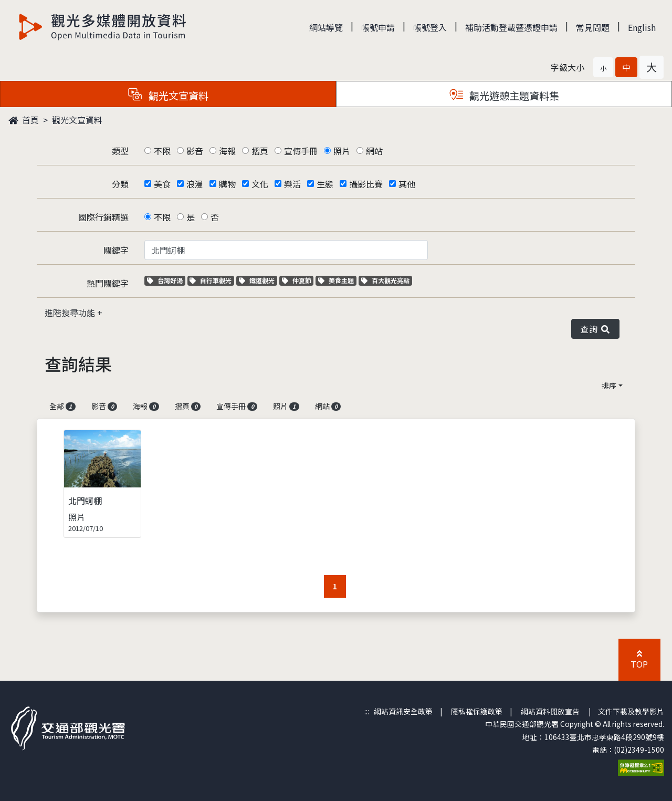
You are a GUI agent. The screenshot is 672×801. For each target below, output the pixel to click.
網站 (374, 151)
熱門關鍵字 (108, 283)
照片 (342, 151)
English (642, 27)
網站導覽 (326, 27)
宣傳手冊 (301, 151)
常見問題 (593, 27)
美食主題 (337, 280)
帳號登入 (430, 27)
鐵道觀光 (258, 280)
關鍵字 (116, 250)
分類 (120, 184)
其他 (407, 184)
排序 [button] (609, 386)
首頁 (24, 120)
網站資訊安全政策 (403, 711)
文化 (260, 184)
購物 (227, 184)
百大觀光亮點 (385, 280)
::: (367, 711)
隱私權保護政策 (477, 711)
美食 (162, 184)
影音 (195, 151)
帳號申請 (378, 27)
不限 (162, 151)
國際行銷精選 (103, 217)
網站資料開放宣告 (550, 711)
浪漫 (195, 184)
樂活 (292, 184)
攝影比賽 (366, 184)
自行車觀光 (211, 280)
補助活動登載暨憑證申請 (511, 27)
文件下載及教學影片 (631, 711)
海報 (227, 151)
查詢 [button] (595, 329)
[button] (603, 67)
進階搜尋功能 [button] (71, 313)
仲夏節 (298, 280)
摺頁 (260, 151)
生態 (325, 184)
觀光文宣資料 (77, 120)
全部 (62, 406)
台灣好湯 (166, 280)
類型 (120, 151)
